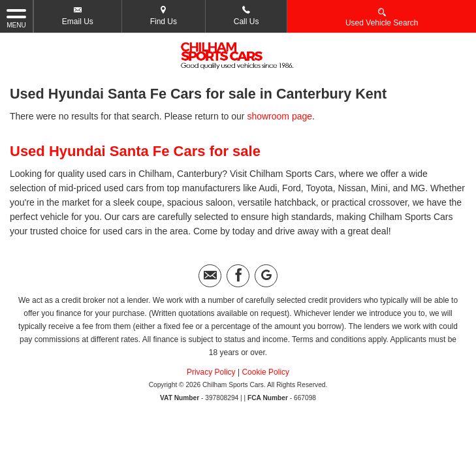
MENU (16, 18)
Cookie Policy (265, 372)
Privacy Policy (211, 372)
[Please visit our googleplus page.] (266, 276)
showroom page (279, 116)
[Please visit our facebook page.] (238, 276)
